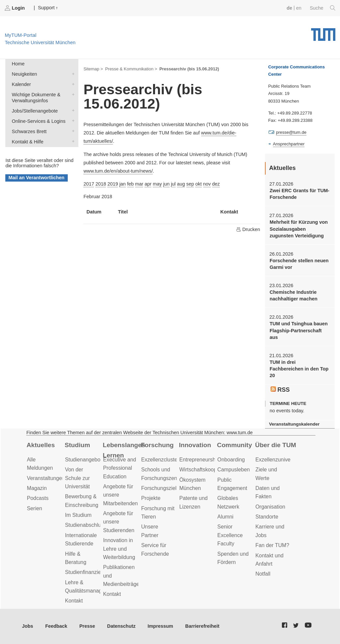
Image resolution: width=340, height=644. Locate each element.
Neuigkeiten (72, 74)
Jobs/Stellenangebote (72, 110)
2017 (89, 184)
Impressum (161, 626)
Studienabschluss (86, 525)
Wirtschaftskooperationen (209, 470)
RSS (280, 390)
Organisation (270, 507)
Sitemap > (93, 69)
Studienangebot (84, 460)
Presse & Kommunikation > (131, 69)
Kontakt (74, 601)
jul (173, 184)
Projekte (151, 498)
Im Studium (78, 515)
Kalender (72, 84)
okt (198, 184)
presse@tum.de (291, 132)
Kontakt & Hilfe (72, 141)
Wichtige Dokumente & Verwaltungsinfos (72, 94)
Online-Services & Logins (72, 121)
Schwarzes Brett (72, 131)
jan (122, 184)
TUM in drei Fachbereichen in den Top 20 (299, 369)
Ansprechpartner (289, 144)
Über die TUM (275, 445)
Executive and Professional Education (119, 468)
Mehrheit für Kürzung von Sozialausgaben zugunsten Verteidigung (299, 229)
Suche (323, 8)
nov (207, 184)
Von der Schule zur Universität (78, 478)
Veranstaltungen (46, 478)
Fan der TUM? (272, 545)
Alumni (225, 517)
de (289, 8)
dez (216, 184)
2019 (113, 184)
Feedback (56, 626)
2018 (101, 184)
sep (190, 184)
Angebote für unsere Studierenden (119, 522)
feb (130, 184)
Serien (35, 508)
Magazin (37, 488)
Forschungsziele (160, 488)
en (299, 8)
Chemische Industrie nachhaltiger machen (294, 295)
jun (166, 184)
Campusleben (234, 470)
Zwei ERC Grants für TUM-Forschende (299, 194)
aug (181, 184)
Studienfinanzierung (88, 572)
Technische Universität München (323, 32)
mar (139, 184)
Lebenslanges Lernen (124, 450)
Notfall (263, 574)
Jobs (28, 626)
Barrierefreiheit (202, 626)
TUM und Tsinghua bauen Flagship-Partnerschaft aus (299, 330)
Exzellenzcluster (160, 460)
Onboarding (231, 460)
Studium (78, 445)
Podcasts (38, 498)
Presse (87, 626)
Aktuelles (41, 445)
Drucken (248, 229)
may (157, 184)
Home (18, 64)
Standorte (267, 517)
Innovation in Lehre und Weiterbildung (119, 549)
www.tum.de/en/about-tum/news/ (118, 171)
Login (15, 8)
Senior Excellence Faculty (230, 535)
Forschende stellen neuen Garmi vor (299, 264)
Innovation (195, 445)
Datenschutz (122, 626)
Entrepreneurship (199, 460)
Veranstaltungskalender (294, 424)
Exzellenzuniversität (279, 460)
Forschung (157, 445)
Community (235, 445)
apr (148, 184)
